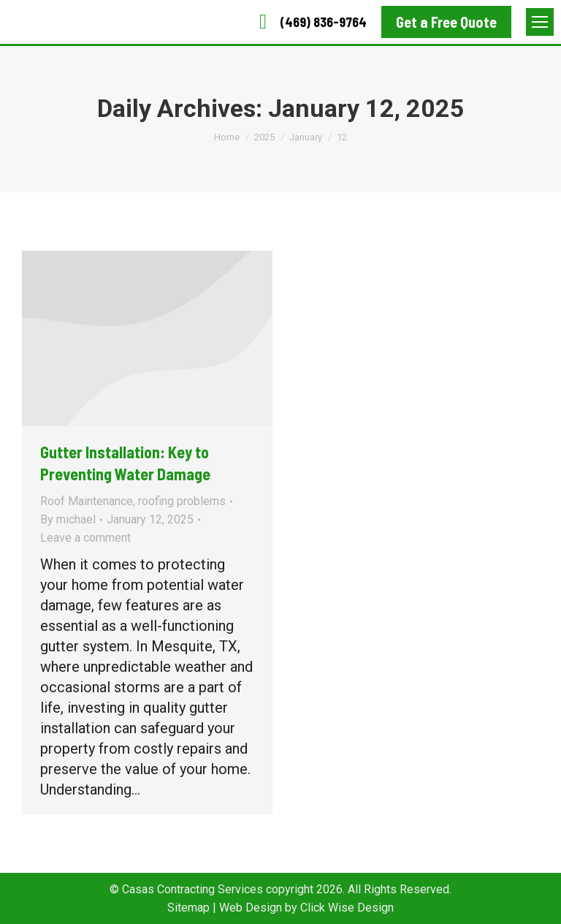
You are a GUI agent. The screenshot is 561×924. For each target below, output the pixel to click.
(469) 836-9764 (309, 22)
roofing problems (182, 501)
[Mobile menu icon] (540, 22)
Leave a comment (85, 538)
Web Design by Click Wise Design (306, 908)
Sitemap (188, 908)
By (68, 519)
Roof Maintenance (87, 501)
